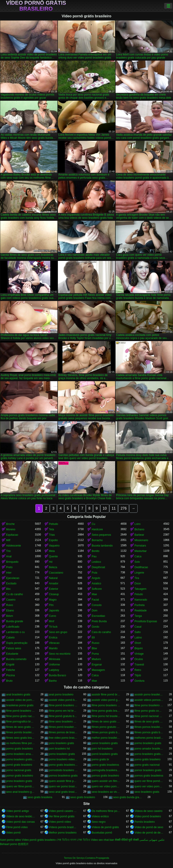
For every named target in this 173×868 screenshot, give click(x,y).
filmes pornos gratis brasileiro (106, 732)
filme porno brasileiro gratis (149, 705)
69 (93, 638)
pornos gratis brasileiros (149, 776)
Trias (52, 535)
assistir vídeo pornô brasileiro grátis (63, 700)
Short (138, 643)
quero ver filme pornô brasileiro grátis (149, 781)
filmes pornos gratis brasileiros (149, 732)
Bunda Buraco (57, 675)
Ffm (51, 605)
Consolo (97, 605)
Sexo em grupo (58, 632)
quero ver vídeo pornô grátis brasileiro (149, 786)
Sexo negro (99, 822)
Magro (53, 600)
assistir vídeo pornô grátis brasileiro (106, 700)
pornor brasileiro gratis (148, 770)
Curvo (52, 616)
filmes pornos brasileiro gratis (149, 727)
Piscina (10, 675)
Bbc (8, 589)
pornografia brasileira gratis (106, 770)
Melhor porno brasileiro (63, 833)
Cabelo (10, 638)
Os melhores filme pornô (106, 811)
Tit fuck (53, 627)
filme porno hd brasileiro (106, 716)
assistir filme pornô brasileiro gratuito (106, 695)
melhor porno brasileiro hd (106, 738)
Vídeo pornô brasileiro (148, 816)
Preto (9, 567)
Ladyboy (54, 670)
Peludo (139, 594)
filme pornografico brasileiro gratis (20, 722)
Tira (137, 578)
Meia (52, 551)
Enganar (97, 665)
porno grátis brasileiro (147, 759)
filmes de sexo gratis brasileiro (106, 722)
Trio (8, 551)
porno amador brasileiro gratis (149, 749)
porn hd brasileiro (102, 749)
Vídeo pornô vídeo (60, 822)
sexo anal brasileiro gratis (20, 792)
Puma (95, 654)
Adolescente (14, 546)
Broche (10, 524)
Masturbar (141, 551)
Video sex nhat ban (103, 840)
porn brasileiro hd (59, 749)
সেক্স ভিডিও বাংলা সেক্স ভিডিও (73, 840)
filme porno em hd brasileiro (63, 711)
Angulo (96, 578)
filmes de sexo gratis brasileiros (149, 722)
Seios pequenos (101, 535)
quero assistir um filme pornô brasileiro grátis (106, 781)
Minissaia (55, 659)
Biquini (139, 648)
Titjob (138, 675)
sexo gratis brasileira (40, 797)
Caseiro (11, 600)
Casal (138, 627)
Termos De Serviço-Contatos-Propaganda (86, 858)
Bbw (94, 648)
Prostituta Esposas (146, 621)
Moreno (11, 529)
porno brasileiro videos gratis (63, 759)
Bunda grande (15, 621)
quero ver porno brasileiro (63, 786)
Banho (53, 681)
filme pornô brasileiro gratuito (20, 711)
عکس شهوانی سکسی (152, 840)
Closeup (54, 594)
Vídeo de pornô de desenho (149, 833)
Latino (138, 638)
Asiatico (96, 583)
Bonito (96, 551)
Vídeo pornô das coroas (20, 822)
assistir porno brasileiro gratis (149, 695)
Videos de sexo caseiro (148, 811)
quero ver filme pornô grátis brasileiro (20, 786)
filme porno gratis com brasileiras (149, 711)
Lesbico (96, 562)
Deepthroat (98, 567)
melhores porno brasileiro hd (149, 738)
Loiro (138, 524)
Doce (138, 583)
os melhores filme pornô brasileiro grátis (20, 743)
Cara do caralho (101, 632)
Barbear (139, 535)
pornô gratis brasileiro (19, 765)
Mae (94, 594)
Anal (9, 556)
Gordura (139, 681)
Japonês (54, 611)
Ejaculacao (13, 578)
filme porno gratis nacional (20, 716)
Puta (94, 573)
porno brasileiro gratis (62, 754)
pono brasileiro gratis (61, 743)
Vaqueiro (54, 546)
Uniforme (54, 665)
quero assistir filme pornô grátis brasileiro (63, 781)
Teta (51, 529)
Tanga (138, 616)
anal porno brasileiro (61, 695)
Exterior (53, 589)
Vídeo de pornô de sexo (149, 827)
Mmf (51, 621)
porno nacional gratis (19, 770)
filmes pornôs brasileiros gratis (20, 732)
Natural (53, 578)
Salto (138, 632)
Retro (138, 670)
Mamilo (53, 648)
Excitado (11, 583)
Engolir (10, 665)
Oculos (139, 659)
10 (105, 508)
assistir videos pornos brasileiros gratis (149, 700)
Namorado (141, 600)
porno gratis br (100, 759)
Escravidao (98, 616)
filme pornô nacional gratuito (149, 716)
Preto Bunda (99, 621)
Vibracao (54, 643)
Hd (51, 562)
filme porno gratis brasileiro (106, 711)
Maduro (96, 659)
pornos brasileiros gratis (63, 776)
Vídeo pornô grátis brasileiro (36, 6)
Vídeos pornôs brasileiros (63, 827)
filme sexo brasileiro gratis (63, 722)
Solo (137, 562)
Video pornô (13, 833)
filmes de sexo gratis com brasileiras (20, 727)
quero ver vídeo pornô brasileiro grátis (106, 786)
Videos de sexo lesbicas (20, 816)
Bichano (139, 529)
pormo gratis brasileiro (19, 749)
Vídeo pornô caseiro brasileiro (63, 811)
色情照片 (23, 844)
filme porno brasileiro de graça (106, 705)
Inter (9, 573)
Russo (96, 643)
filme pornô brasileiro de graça (63, 705)
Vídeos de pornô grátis (105, 827)
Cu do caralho (15, 594)
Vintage (139, 654)
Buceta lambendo (102, 546)
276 (124, 508)
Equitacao (12, 535)
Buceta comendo (16, 659)
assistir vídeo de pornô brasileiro (20, 700)
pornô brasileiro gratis (105, 754)
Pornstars (140, 546)
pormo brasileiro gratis (148, 743)
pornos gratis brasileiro (105, 776)
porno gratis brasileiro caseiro (63, 765)
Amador (54, 583)
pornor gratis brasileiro (19, 776)
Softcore (97, 589)
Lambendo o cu (15, 632)
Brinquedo (12, 562)
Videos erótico (100, 816)
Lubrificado (13, 627)
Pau (94, 556)
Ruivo (10, 605)
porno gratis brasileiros (105, 765)
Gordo (95, 627)
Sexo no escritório (60, 654)
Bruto (9, 681)
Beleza (53, 567)
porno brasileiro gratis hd (20, 759)
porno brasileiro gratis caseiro (149, 754)
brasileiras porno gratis (20, 705)
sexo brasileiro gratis (147, 792)
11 (114, 508)
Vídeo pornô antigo (17, 811)
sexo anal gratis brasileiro (63, 792)
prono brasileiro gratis (19, 781)
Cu (93, 524)
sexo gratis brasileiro (83, 797)
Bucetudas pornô (102, 833)
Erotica (53, 638)
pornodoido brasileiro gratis (63, 770)
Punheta (140, 605)
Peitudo (53, 524)
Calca (138, 556)
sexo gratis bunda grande (127, 797)
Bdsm (10, 616)
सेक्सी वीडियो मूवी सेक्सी (127, 840)
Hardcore (97, 529)
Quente (53, 556)
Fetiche (10, 670)
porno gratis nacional (147, 765)
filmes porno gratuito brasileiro (106, 727)
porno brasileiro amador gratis (20, 754)
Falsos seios (14, 648)
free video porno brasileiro (63, 738)
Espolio (53, 540)
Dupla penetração (17, 643)
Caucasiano (56, 573)
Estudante (12, 654)
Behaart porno (9, 844)
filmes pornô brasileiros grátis (63, 727)
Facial (95, 600)
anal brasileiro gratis (18, 695)
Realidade (141, 611)
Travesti (139, 665)
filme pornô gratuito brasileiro (63, 716)
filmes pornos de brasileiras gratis (63, 732)
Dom (94, 611)
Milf (8, 540)
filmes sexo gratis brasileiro (20, 738)
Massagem (98, 670)
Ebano (10, 611)
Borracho (97, 540)
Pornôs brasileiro (145, 822)
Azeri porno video (10, 840)
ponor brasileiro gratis (105, 743)
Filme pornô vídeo (17, 827)
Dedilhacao (141, 567)
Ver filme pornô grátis (62, 816)
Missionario (141, 540)
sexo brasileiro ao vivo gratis (106, 792)
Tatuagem (140, 589)
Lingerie (139, 573)
